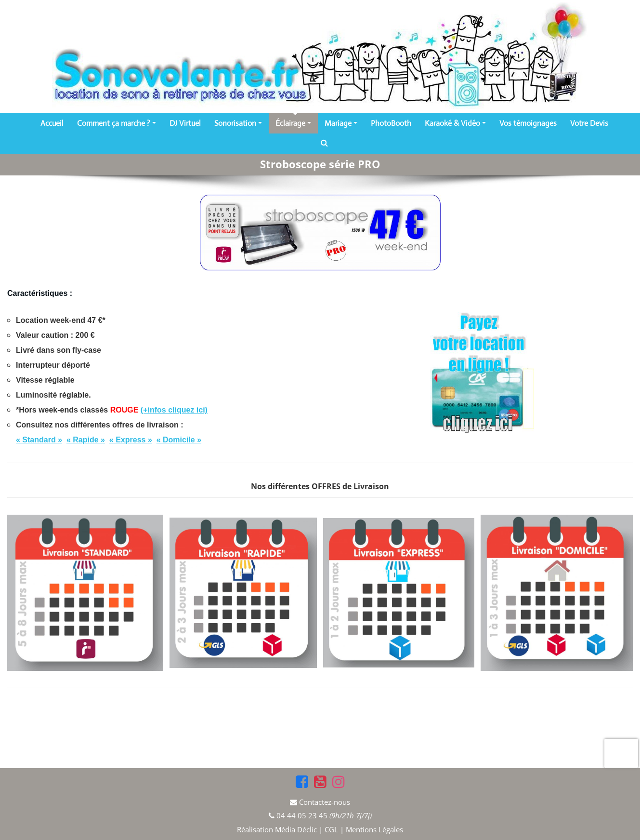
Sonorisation (238, 123)
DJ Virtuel (185, 123)
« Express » (131, 440)
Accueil (52, 123)
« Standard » (39, 440)
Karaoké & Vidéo (455, 123)
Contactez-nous (325, 802)
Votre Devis (589, 123)
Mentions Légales (374, 829)
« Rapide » (86, 440)
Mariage (341, 123)
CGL (331, 829)
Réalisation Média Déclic (278, 829)
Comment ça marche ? (117, 123)
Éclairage (293, 123)
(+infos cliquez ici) (174, 410)
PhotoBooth (391, 123)
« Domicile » (179, 440)
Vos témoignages (528, 123)
